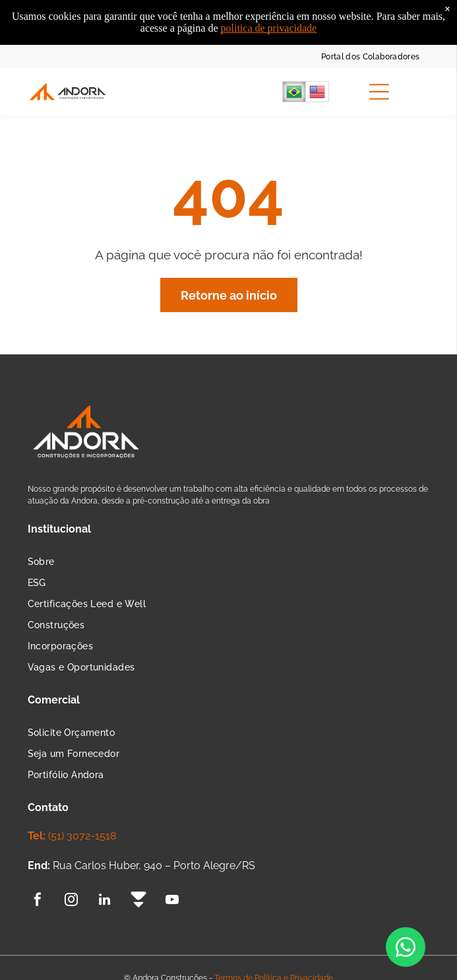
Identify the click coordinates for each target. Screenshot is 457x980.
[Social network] (138, 901)
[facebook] (38, 901)
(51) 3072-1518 (82, 836)
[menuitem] (371, 56)
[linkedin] (105, 901)
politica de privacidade (269, 15)
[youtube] (172, 901)
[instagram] (71, 901)
